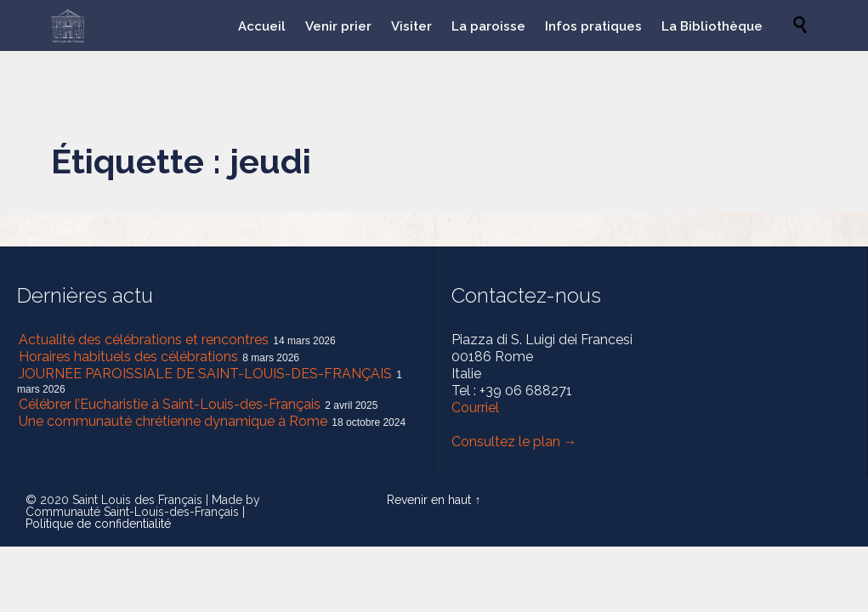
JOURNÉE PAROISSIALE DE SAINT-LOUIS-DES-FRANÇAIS (205, 374)
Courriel (475, 408)
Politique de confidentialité (98, 524)
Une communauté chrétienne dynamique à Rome (173, 421)
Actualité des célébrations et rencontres (144, 340)
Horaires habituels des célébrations (128, 357)
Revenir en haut (429, 500)
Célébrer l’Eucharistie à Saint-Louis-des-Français (170, 404)
